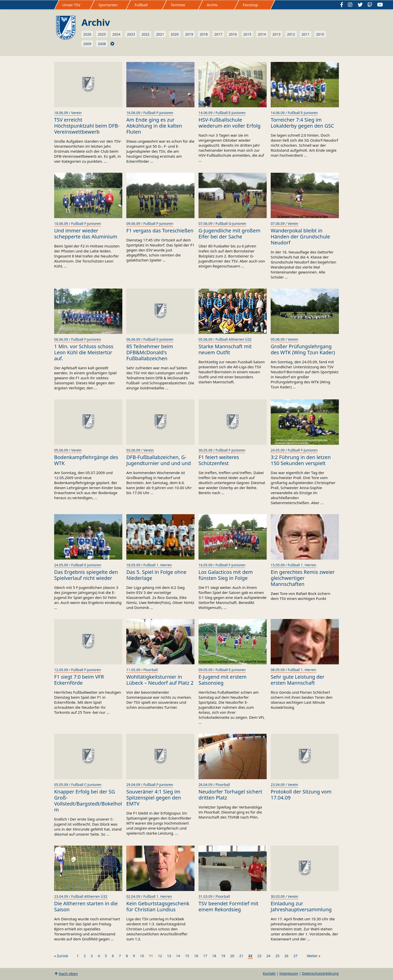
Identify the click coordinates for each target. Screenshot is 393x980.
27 (296, 956)
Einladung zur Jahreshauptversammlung (301, 906)
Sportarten (108, 5)
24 (268, 956)
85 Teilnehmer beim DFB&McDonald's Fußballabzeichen (150, 352)
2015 (247, 34)
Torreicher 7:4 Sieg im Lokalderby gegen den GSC (302, 123)
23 (259, 956)
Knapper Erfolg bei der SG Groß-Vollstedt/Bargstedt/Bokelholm (88, 801)
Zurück (63, 956)
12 (160, 956)
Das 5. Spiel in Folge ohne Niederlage (156, 575)
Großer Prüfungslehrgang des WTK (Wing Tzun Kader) (303, 349)
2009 (87, 44)
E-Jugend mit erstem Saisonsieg (222, 680)
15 (187, 956)
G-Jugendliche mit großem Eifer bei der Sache (229, 234)
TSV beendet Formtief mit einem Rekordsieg (228, 906)
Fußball (141, 5)
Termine (178, 5)
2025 (102, 34)
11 (151, 956)
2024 (116, 34)
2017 (218, 34)
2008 (102, 44)
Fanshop (250, 5)
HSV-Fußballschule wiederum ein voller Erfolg (229, 123)
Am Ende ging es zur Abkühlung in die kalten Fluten (154, 126)
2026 (87, 34)
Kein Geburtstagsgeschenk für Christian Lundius (158, 906)
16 (196, 956)
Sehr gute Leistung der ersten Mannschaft (298, 680)
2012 (291, 34)
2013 (276, 34)
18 (214, 956)
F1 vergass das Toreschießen (160, 231)
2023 (131, 34)
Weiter (312, 956)
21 (241, 956)
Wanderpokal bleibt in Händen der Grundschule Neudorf (300, 237)
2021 (160, 34)
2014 (262, 34)
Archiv (212, 5)
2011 (306, 34)
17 (205, 956)
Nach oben (68, 973)
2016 (233, 34)
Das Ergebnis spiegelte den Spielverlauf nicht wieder (86, 575)
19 (223, 956)
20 (232, 956)
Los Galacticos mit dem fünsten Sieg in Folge (226, 575)
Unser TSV (71, 5)
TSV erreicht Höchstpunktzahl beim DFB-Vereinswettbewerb (87, 126)
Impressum (289, 973)
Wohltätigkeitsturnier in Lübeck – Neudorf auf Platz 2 (160, 680)
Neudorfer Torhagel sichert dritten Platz (230, 795)
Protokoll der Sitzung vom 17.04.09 (301, 795)
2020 (175, 34)
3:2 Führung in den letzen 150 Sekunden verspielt (301, 460)
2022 (145, 34)
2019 (189, 34)
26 (286, 956)
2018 (204, 34)
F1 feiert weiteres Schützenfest (219, 460)
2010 (320, 34)
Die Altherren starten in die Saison (86, 906)
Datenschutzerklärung (320, 973)
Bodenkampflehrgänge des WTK (86, 460)
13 (169, 956)
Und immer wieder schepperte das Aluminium (86, 234)
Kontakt (269, 973)
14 (178, 956)
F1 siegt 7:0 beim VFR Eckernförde (79, 680)
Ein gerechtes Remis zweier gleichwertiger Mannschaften (303, 578)
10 (142, 956)
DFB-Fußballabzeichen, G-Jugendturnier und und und (159, 460)
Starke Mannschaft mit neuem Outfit (225, 349)
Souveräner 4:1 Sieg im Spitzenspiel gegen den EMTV (154, 798)
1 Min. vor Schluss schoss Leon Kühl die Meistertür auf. (84, 352)
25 (277, 956)
